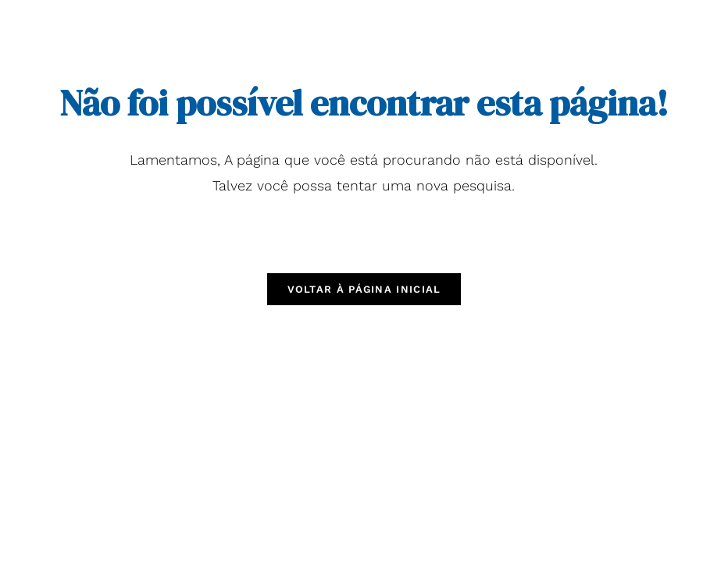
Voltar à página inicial (364, 289)
